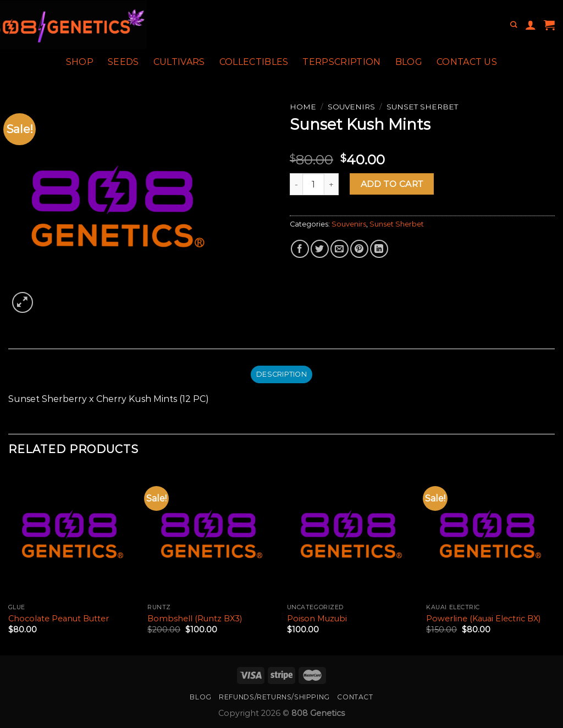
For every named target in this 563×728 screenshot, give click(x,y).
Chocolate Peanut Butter (59, 619)
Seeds (123, 62)
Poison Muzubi (317, 619)
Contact (355, 697)
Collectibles (254, 62)
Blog (409, 62)
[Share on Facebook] (300, 249)
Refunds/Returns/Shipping (274, 697)
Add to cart (392, 184)
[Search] (514, 25)
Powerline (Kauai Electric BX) (483, 619)
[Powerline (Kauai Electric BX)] (490, 534)
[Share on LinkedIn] (379, 249)
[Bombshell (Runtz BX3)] (212, 534)
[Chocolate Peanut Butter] (73, 534)
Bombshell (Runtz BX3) (195, 619)
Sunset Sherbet (422, 107)
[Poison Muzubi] (351, 534)
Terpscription (341, 62)
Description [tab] (281, 374)
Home (303, 107)
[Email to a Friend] (340, 249)
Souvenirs (351, 107)
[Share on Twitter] (320, 249)
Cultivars (179, 62)
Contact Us (467, 62)
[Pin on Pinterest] (359, 249)
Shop (80, 62)
